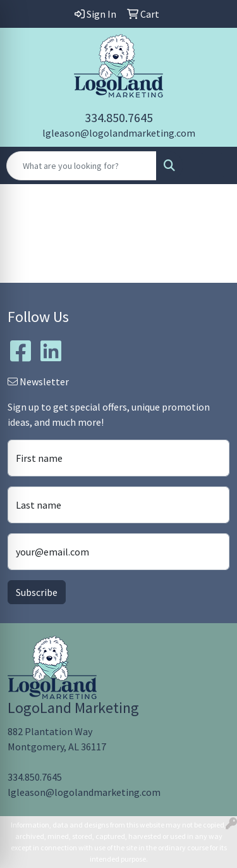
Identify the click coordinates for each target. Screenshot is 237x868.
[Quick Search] (82, 166)
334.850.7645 (119, 117)
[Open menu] (212, 166)
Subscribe (37, 592)
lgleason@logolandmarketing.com (119, 133)
